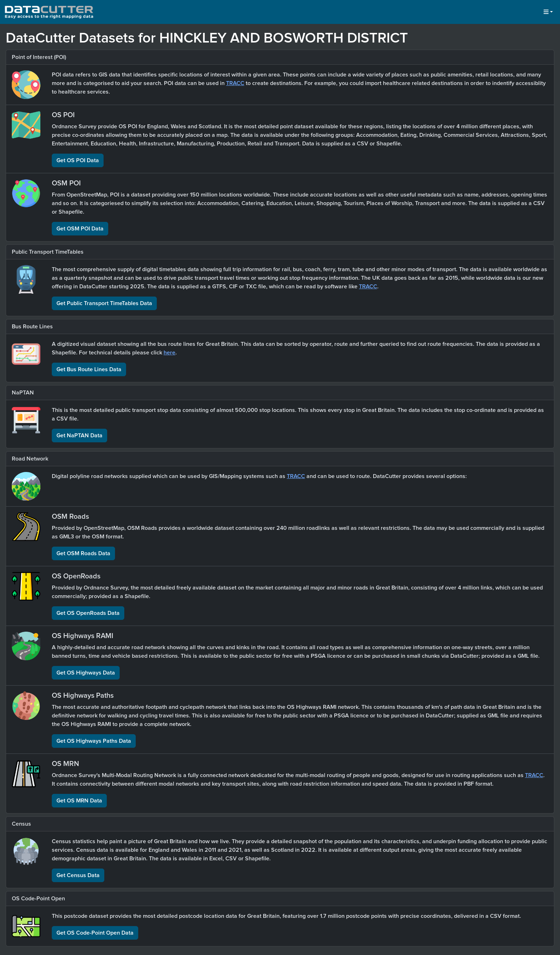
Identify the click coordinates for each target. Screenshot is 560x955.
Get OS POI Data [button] (78, 160)
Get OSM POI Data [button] (80, 229)
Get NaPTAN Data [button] (79, 436)
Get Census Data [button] (78, 875)
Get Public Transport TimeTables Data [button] (104, 303)
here (169, 353)
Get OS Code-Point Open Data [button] (95, 933)
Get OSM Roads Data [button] (83, 553)
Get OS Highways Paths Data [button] (94, 741)
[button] (548, 12)
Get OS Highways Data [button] (86, 673)
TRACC (235, 83)
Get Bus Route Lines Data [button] (89, 369)
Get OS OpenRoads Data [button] (88, 613)
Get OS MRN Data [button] (79, 801)
